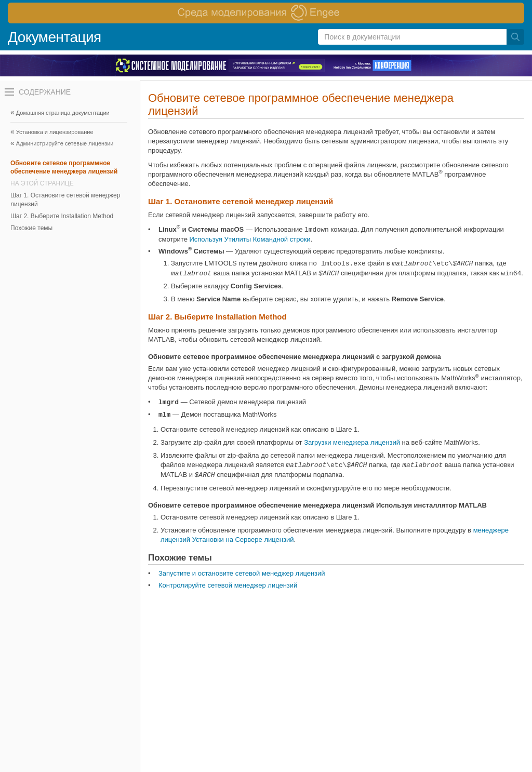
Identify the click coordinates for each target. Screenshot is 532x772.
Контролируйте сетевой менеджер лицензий (228, 585)
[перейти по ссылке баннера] (266, 13)
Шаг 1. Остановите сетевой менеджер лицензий (65, 199)
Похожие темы (31, 228)
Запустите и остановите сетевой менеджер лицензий (242, 573)
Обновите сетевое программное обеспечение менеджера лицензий (64, 167)
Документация (55, 37)
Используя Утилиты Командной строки (250, 239)
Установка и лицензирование (55, 132)
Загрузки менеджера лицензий (352, 442)
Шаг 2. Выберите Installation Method (62, 216)
